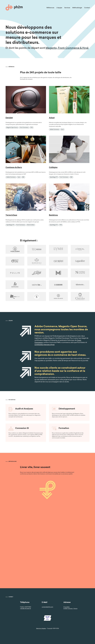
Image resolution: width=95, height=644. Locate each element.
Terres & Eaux (11, 215)
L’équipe (59, 8)
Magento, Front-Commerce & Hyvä (67, 48)
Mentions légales (41, 629)
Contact (87, 8)
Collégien (53, 168)
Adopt (52, 118)
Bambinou (53, 215)
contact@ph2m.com (47, 607)
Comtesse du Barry (14, 168)
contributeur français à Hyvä (43, 345)
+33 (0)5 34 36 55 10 (25, 609)
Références (50, 8)
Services (67, 8)
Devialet (9, 118)
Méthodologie (77, 8)
